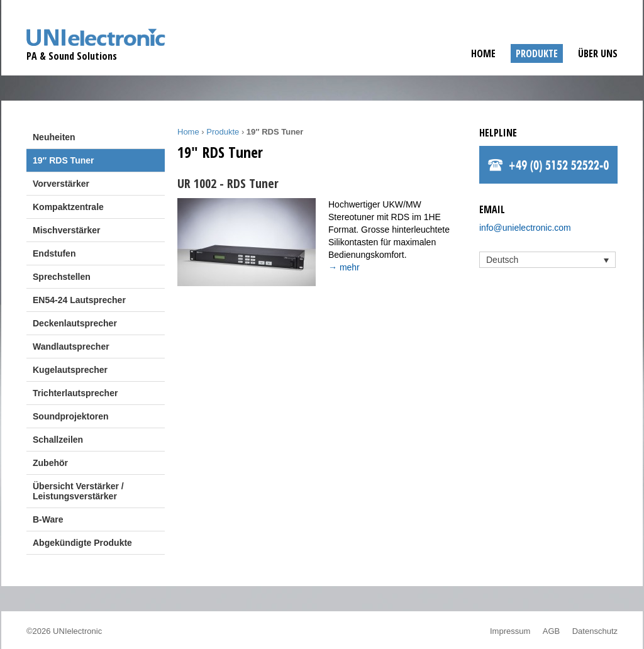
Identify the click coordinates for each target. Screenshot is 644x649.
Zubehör (50, 463)
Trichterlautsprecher (75, 393)
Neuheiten (54, 137)
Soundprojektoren (71, 416)
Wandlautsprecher (71, 347)
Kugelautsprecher (70, 370)
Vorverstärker (61, 184)
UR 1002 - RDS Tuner (228, 183)
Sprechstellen (62, 277)
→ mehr (344, 267)
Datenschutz (595, 631)
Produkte (537, 53)
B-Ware (48, 519)
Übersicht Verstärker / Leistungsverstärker (78, 491)
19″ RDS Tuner (63, 160)
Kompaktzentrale (68, 207)
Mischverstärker (66, 230)
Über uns (598, 53)
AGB (551, 631)
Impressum (510, 631)
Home (483, 53)
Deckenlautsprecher (75, 323)
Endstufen (54, 253)
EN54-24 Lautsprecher (79, 300)
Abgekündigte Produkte (82, 543)
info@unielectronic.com (525, 228)
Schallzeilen (58, 440)
